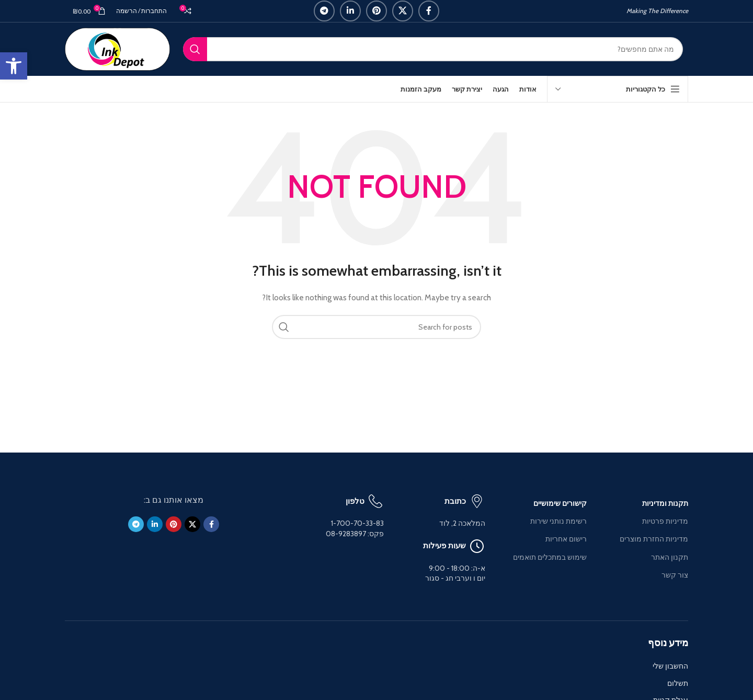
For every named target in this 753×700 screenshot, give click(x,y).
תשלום (678, 683)
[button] (14, 66)
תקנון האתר (670, 557)
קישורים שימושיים (560, 503)
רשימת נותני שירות (558, 521)
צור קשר (675, 575)
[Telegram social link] (324, 11)
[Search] (433, 49)
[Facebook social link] (429, 11)
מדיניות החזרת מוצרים (654, 539)
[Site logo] (117, 48)
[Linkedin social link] (350, 11)
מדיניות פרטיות (665, 521)
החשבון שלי (670, 666)
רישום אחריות (566, 539)
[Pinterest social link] (376, 11)
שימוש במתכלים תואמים (550, 557)
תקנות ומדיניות (665, 503)
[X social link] (403, 11)
